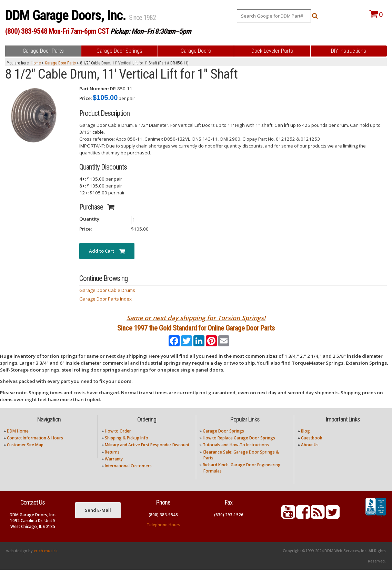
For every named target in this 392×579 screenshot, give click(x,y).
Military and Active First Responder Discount (147, 454)
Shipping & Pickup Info (127, 447)
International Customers (128, 475)
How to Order (118, 440)
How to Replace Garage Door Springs (239, 447)
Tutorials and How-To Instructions (236, 454)
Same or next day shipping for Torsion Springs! (196, 318)
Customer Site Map (25, 454)
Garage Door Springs (223, 440)
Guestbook (311, 447)
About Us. (310, 454)
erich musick (46, 560)
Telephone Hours (163, 534)
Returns (112, 461)
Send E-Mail (98, 519)
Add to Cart (107, 251)
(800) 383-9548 (163, 524)
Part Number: (94, 89)
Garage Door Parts (60, 63)
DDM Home (18, 440)
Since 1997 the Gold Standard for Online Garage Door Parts (196, 333)
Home (36, 63)
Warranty (114, 468)
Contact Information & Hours (35, 447)
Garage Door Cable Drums (107, 290)
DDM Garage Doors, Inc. (67, 15)
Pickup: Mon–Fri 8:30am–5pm (151, 31)
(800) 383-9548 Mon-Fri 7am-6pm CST (57, 31)
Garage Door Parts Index (105, 299)
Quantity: (90, 219)
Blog (305, 440)
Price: (86, 98)
